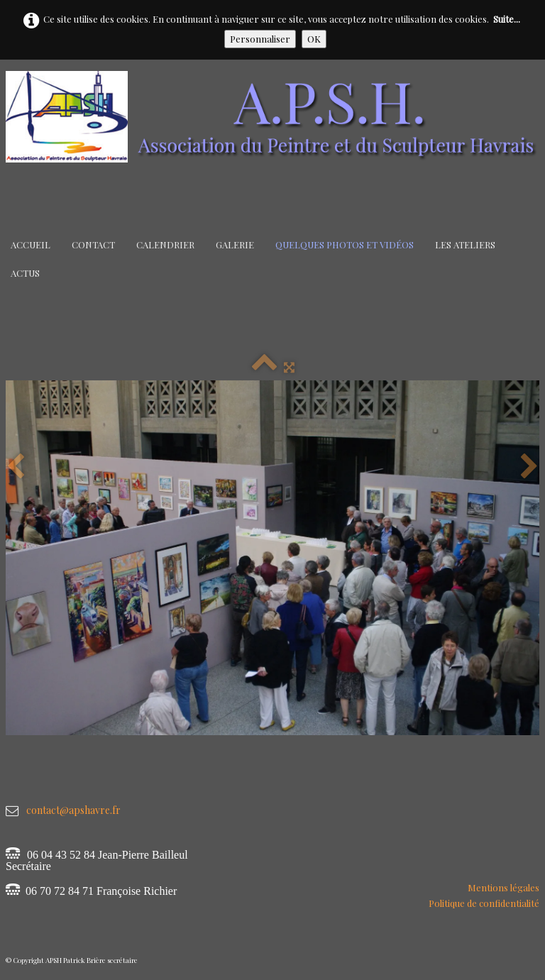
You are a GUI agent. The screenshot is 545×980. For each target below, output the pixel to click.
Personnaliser (260, 39)
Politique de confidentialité (484, 903)
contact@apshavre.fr (73, 810)
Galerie (235, 244)
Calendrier (165, 244)
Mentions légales (503, 887)
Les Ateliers (465, 244)
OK (314, 39)
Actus (25, 273)
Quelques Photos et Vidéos (345, 244)
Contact (93, 244)
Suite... (507, 19)
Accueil (31, 244)
